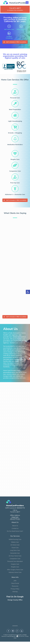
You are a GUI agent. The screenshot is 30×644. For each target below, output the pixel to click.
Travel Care (15, 550)
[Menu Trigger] (27, 3)
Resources (15, 588)
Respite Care (15, 569)
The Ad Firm (20, 639)
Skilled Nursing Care (15, 542)
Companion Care (15, 561)
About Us (15, 528)
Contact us (15, 531)
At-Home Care (15, 547)
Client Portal (15, 586)
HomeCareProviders (17, 637)
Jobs (15, 583)
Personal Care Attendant (15, 564)
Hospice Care (15, 566)
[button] (4, 67)
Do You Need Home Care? (15, 533)
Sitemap (15, 594)
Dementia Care (15, 555)
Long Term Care (15, 553)
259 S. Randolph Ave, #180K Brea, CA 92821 (15, 521)
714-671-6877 (15, 8)
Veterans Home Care (15, 575)
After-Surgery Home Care (15, 572)
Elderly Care (15, 544)
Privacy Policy (15, 591)
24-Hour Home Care (15, 558)
